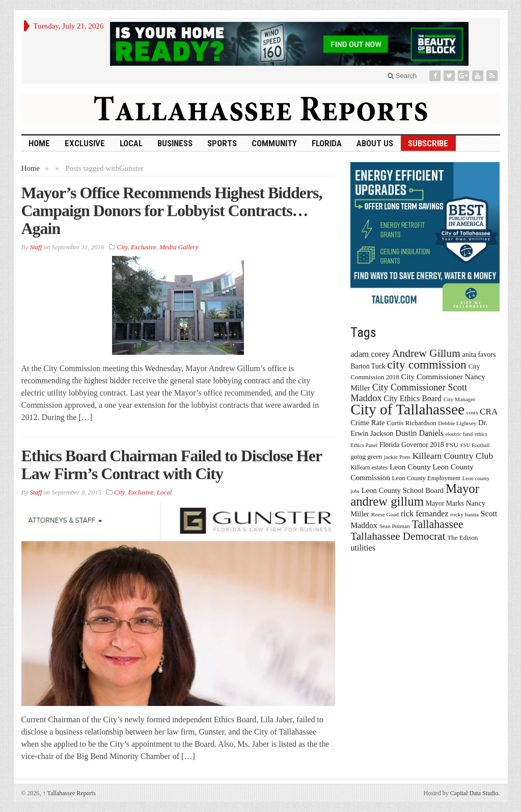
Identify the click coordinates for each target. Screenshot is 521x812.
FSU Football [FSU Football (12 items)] (475, 445)
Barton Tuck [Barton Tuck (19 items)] (368, 366)
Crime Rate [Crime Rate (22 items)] (367, 423)
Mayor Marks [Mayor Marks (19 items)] (445, 503)
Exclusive (85, 143)
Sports (222, 143)
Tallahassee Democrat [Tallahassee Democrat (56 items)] (398, 536)
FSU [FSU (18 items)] (452, 445)
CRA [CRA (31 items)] (489, 412)
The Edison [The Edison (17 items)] (462, 538)
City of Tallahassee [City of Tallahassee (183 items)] (407, 409)
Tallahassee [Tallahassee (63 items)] (437, 524)
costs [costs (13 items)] (472, 412)
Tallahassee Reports (69, 793)
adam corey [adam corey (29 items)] (370, 354)
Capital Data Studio (474, 793)
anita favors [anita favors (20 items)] (479, 354)
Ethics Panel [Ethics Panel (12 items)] (364, 445)
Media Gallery (179, 247)
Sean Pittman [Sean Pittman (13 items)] (395, 526)
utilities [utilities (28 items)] (363, 548)
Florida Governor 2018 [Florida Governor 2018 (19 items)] (412, 445)
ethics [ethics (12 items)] (481, 434)
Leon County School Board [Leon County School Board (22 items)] (403, 490)
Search (402, 76)
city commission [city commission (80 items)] (427, 364)
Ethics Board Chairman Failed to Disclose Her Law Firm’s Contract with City (172, 465)
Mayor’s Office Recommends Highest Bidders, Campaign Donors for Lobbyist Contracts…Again (172, 211)
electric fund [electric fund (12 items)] (459, 434)
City (122, 247)
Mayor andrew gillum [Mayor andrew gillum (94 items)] (415, 495)
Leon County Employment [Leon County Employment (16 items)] (427, 478)
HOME (39, 143)
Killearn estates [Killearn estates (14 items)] (369, 467)
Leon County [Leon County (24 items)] (410, 467)
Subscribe (428, 143)
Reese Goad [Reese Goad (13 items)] (385, 514)
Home (31, 168)
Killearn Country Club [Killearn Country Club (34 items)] (453, 456)
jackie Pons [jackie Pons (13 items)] (397, 457)
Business (175, 143)
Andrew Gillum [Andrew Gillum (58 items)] (426, 353)
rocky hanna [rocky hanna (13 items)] (464, 514)
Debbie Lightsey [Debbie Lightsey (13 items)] (457, 423)
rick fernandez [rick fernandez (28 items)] (425, 514)
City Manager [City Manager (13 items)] (459, 399)
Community (274, 143)
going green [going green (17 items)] (366, 456)
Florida (327, 143)
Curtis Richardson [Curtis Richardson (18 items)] (411, 423)
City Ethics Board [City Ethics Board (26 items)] (413, 398)
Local (131, 143)
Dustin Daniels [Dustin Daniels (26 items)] (419, 433)
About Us (375, 143)
